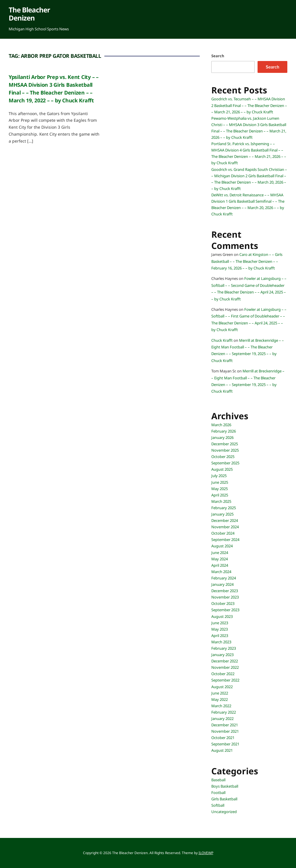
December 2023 (225, 591)
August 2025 (222, 469)
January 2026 (222, 437)
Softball (218, 805)
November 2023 (225, 597)
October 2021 (223, 738)
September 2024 (225, 540)
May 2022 (220, 699)
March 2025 (221, 501)
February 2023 (224, 648)
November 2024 (225, 527)
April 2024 (220, 565)
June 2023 (220, 623)
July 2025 (219, 476)
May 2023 (220, 629)
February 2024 (224, 578)
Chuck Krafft (222, 340)
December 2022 (225, 661)
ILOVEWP (206, 853)
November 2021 (225, 731)
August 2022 (222, 687)
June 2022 (220, 693)
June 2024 (220, 553)
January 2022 (222, 719)
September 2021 (225, 744)
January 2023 (222, 655)
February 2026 (224, 431)
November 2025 (225, 450)
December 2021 (225, 725)
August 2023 (222, 616)
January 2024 (222, 584)
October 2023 (223, 603)
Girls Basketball (224, 799)
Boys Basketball (225, 786)
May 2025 (220, 489)
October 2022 (223, 674)
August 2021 (222, 750)
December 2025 (225, 444)
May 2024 (220, 559)
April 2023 (220, 636)
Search (218, 56)
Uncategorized (224, 812)
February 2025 (224, 508)
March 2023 (221, 642)
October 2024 (223, 533)
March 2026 (221, 425)
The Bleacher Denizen (29, 14)
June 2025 (220, 482)
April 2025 (220, 495)
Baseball (218, 780)
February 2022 (224, 712)
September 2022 (225, 680)
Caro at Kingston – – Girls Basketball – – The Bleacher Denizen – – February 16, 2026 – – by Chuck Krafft (247, 261)
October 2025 (223, 457)
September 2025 (225, 463)
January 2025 (222, 514)
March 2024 (221, 572)
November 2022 (225, 667)
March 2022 (221, 706)
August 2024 (222, 546)
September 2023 (225, 610)
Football (218, 793)
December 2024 (225, 520)
